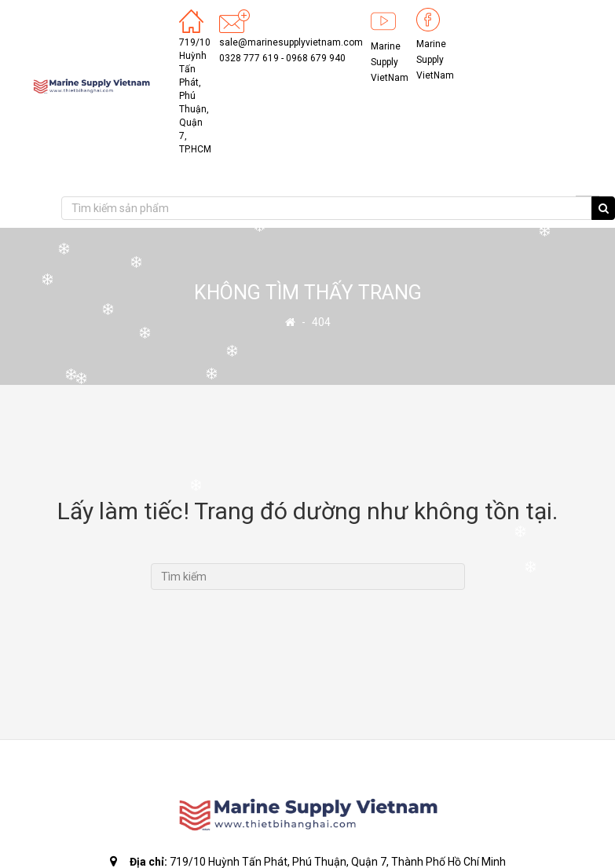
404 (321, 322)
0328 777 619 (249, 58)
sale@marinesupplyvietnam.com (291, 42)
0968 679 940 (316, 58)
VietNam (390, 78)
